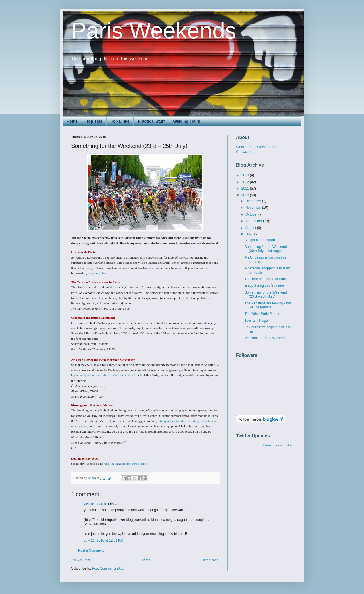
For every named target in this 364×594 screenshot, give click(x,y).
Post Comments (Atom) (110, 568)
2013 (246, 175)
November (254, 208)
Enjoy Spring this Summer (264, 286)
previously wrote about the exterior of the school (104, 375)
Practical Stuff (151, 121)
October (252, 214)
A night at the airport (260, 240)
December (254, 201)
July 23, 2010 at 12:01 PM (104, 540)
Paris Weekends (154, 31)
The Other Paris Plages (262, 314)
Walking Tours (187, 121)
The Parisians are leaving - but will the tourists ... (268, 305)
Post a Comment (91, 550)
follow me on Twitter (278, 445)
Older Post (209, 560)
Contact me (245, 152)
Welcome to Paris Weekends (266, 338)
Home (72, 121)
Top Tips (94, 121)
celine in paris (95, 503)
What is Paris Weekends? (256, 147)
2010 (246, 195)
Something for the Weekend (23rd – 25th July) (266, 294)
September (254, 221)
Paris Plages (110, 464)
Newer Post (81, 560)
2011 (246, 189)
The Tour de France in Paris (266, 279)
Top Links (120, 121)
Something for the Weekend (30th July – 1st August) (266, 249)
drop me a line (97, 273)
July (249, 234)
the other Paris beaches (134, 464)
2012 (246, 182)
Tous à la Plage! (257, 321)
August (251, 228)
